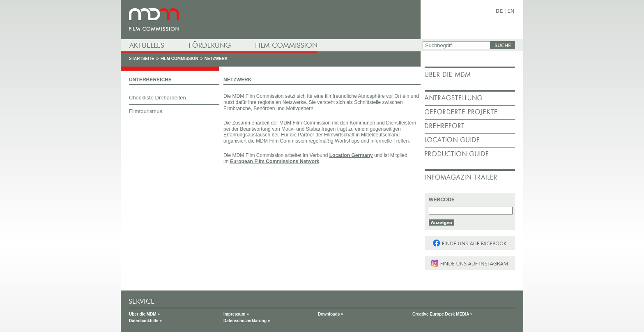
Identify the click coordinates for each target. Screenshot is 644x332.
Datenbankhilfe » (145, 321)
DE (500, 11)
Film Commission (179, 59)
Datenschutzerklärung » (247, 321)
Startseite (141, 59)
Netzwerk (216, 59)
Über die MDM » (144, 314)
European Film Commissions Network (275, 161)
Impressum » (236, 314)
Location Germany (351, 155)
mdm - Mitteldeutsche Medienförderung (271, 20)
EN (511, 11)
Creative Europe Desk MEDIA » (442, 314)
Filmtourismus (146, 111)
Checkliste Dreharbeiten (158, 98)
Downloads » (331, 314)
